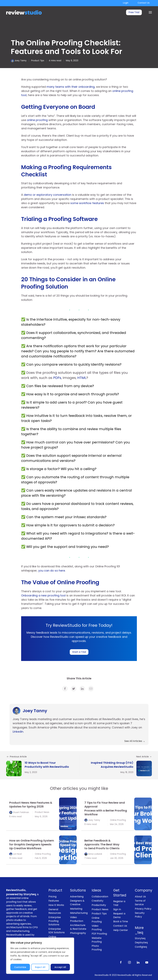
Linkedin (18, 732)
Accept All (60, 967)
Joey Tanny (21, 61)
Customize (20, 967)
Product (55, 890)
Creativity (98, 901)
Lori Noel (17, 854)
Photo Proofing (97, 948)
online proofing (37, 120)
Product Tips (38, 61)
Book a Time (121, 921)
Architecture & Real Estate (78, 927)
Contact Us (144, 3)
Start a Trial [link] (79, 652)
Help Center (121, 930)
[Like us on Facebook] (121, 962)
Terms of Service (140, 903)
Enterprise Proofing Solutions (55, 921)
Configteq (141, 947)
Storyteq (140, 938)
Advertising (77, 897)
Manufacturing (79, 913)
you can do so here (52, 571)
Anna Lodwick (95, 854)
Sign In (117, 909)
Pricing (52, 897)
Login (126, 3)
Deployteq (141, 942)
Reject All (40, 967)
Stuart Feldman (21, 812)
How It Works (56, 905)
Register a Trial (119, 903)
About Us (140, 897)
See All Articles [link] (135, 741)
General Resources (55, 911)
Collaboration (100, 897)
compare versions (57, 364)
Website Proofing (97, 940)
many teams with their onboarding (71, 87)
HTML (82, 378)
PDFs (57, 378)
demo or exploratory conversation (48, 195)
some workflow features (87, 203)
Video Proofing (97, 928)
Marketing (76, 909)
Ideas (96, 890)
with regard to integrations (83, 533)
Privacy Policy (143, 909)
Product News (42, 812)
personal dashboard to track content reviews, (94, 504)
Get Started (120, 893)
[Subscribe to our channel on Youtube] (147, 962)
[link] (65, 689)
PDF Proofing (99, 934)
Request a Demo (119, 915)
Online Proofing (118, 820)
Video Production (77, 919)
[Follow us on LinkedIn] (138, 962)
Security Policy (140, 915)
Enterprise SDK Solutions (57, 931)
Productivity (99, 905)
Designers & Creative (77, 903)
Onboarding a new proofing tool (44, 595)
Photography (78, 933)
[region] (40, 956)
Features (54, 901)
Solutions (78, 890)
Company (143, 890)
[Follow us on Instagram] (129, 962)
